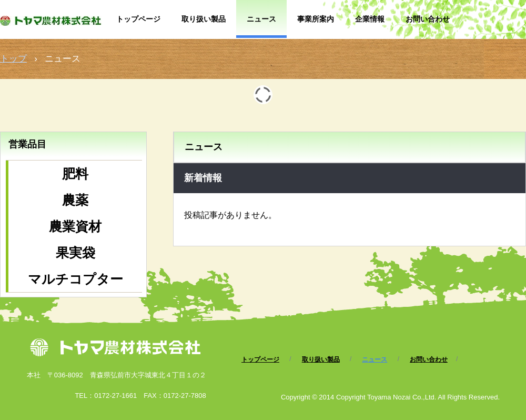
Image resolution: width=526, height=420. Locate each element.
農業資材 (75, 226)
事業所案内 (316, 19)
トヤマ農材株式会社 (53, 25)
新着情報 (203, 178)
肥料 (75, 174)
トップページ (138, 19)
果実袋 (75, 253)
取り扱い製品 (204, 19)
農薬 (75, 200)
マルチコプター (75, 279)
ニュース (261, 19)
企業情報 (370, 19)
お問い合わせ (428, 19)
